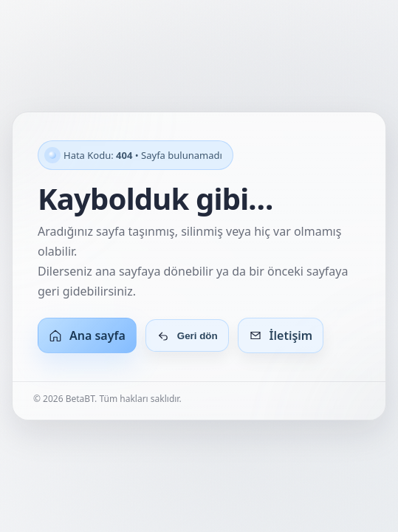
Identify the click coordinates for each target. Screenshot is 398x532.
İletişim (281, 335)
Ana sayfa (87, 335)
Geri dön (187, 335)
